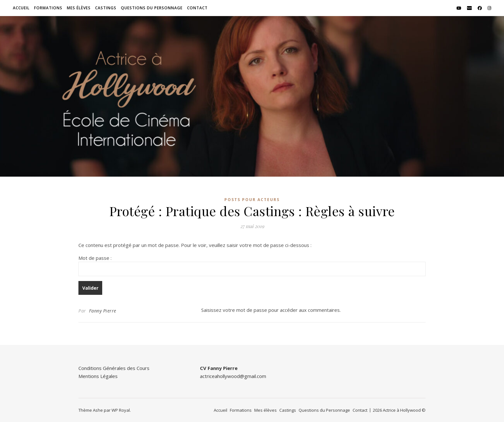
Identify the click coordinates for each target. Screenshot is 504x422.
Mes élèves (79, 8)
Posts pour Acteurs (252, 200)
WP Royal (121, 410)
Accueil (21, 8)
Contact (197, 8)
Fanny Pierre (103, 311)
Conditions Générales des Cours (114, 368)
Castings (106, 8)
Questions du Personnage (152, 8)
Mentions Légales (98, 376)
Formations (48, 8)
